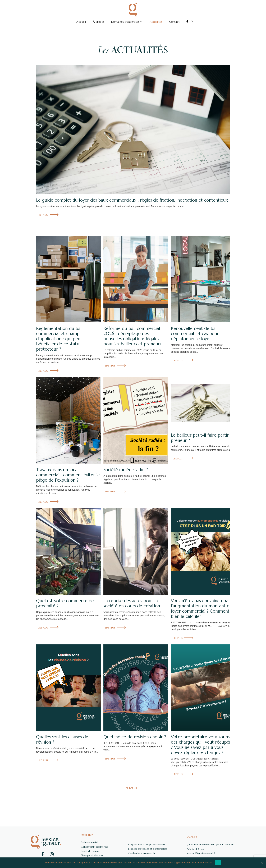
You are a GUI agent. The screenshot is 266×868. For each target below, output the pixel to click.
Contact (174, 22)
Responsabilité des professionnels (147, 844)
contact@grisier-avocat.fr (201, 853)
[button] (127, 22)
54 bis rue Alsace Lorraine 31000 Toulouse (211, 844)
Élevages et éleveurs (92, 855)
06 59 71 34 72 (195, 849)
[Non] (262, 863)
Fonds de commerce (92, 851)
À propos (99, 22)
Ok (218, 863)
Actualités (156, 22)
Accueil (81, 22)
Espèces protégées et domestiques (148, 849)
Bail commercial (89, 842)
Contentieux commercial (94, 847)
